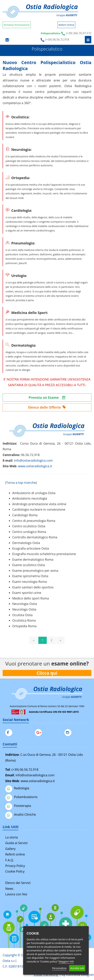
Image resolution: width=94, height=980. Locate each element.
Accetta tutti (77, 968)
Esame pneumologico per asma (35, 571)
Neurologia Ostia (25, 604)
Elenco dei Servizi (18, 883)
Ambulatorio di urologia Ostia (34, 493)
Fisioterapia (18, 806)
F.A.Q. (10, 860)
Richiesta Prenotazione (17, 25)
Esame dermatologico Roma (33, 559)
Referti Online (66, 25)
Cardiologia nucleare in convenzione (39, 509)
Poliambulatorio (21, 797)
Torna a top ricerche (21, 483)
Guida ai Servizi (16, 843)
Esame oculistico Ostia (29, 565)
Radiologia (17, 788)
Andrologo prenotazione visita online (39, 504)
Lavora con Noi (16, 894)
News (9, 889)
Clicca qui (47, 673)
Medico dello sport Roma (31, 598)
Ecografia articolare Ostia (31, 548)
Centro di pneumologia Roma (34, 521)
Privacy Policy (15, 866)
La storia (12, 837)
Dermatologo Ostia (26, 543)
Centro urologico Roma (29, 532)
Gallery (10, 849)
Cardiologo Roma (25, 515)
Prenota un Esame (47, 398)
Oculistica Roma (24, 620)
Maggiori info (66, 961)
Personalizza (59, 968)
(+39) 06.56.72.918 (25, 769)
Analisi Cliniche (21, 814)
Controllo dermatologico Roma (35, 537)
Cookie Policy (15, 871)
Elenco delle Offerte (47, 407)
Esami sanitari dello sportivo (33, 587)
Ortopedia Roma (24, 626)
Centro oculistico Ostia (29, 526)
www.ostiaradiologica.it (35, 466)
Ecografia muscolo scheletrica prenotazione (44, 554)
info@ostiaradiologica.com (35, 775)
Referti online (15, 854)
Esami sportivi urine (27, 593)
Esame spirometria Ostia (30, 576)
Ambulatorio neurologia (30, 498)
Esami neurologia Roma (30, 582)
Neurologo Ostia (24, 609)
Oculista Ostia (22, 615)
